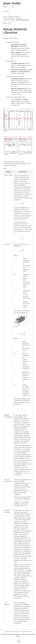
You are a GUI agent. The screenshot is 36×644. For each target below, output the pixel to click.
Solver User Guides (9, 18)
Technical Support (25, 634)
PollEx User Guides (14, 17)
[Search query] (17, 11)
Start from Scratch (9, 20)
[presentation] (23, 194)
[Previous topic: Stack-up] (4, 23)
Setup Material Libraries (22, 20)
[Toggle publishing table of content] (9, 23)
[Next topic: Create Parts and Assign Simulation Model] (6, 23)
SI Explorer (19, 18)
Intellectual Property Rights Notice (10, 634)
